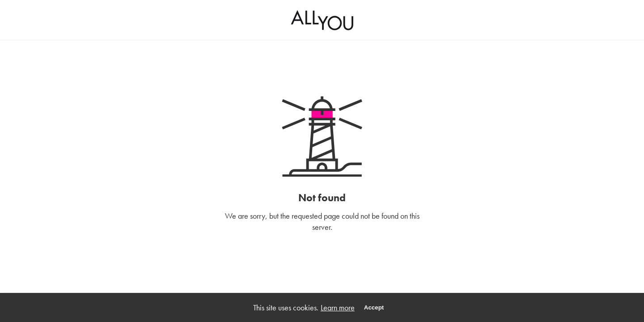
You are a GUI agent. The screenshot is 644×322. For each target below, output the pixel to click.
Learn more (338, 307)
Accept (374, 307)
